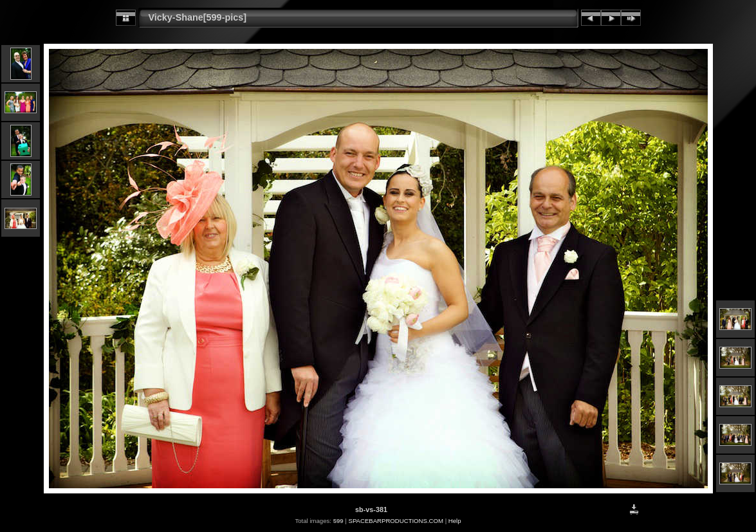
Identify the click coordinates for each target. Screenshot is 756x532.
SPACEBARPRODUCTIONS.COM (395, 521)
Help (455, 521)
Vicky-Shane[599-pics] (198, 17)
